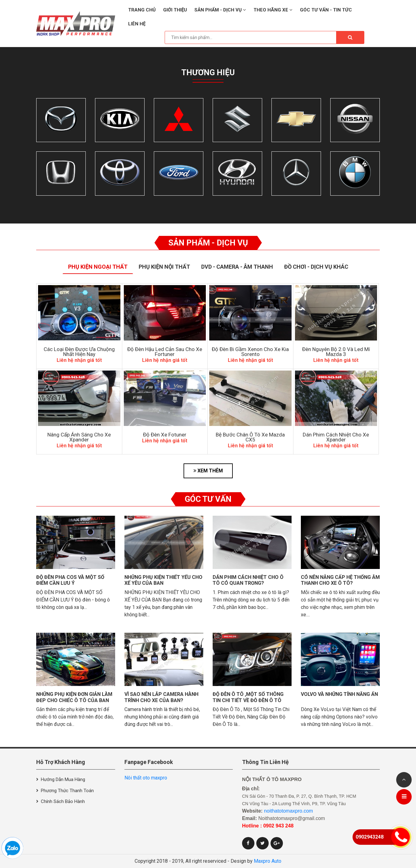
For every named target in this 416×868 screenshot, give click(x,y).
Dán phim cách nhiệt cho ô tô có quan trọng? (248, 580)
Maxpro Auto (268, 861)
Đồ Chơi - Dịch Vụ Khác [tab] (316, 267)
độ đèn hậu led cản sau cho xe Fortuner (165, 352)
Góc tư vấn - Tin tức (326, 10)
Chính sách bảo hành (63, 801)
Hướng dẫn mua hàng (63, 779)
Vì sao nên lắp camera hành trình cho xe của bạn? (161, 697)
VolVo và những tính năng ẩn (339, 694)
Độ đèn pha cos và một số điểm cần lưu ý (70, 580)
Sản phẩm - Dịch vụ (220, 10)
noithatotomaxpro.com (288, 811)
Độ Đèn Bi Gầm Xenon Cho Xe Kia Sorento (250, 352)
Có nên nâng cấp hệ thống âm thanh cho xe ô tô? (340, 580)
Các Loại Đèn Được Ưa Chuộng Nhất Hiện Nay (79, 352)
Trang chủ (142, 10)
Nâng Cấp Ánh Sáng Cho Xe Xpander (79, 437)
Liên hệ (137, 24)
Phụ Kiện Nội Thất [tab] (164, 267)
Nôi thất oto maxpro (146, 778)
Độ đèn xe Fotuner (165, 435)
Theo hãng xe (273, 10)
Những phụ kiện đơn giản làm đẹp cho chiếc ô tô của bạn (74, 697)
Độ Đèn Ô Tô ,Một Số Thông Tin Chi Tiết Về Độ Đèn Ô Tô (248, 697)
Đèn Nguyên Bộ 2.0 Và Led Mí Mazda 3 (336, 352)
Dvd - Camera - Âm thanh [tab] (237, 267)
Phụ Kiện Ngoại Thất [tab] (98, 267)
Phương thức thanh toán (67, 791)
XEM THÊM (208, 471)
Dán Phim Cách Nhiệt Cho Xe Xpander (336, 437)
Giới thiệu (175, 10)
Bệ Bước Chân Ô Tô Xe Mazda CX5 (250, 437)
